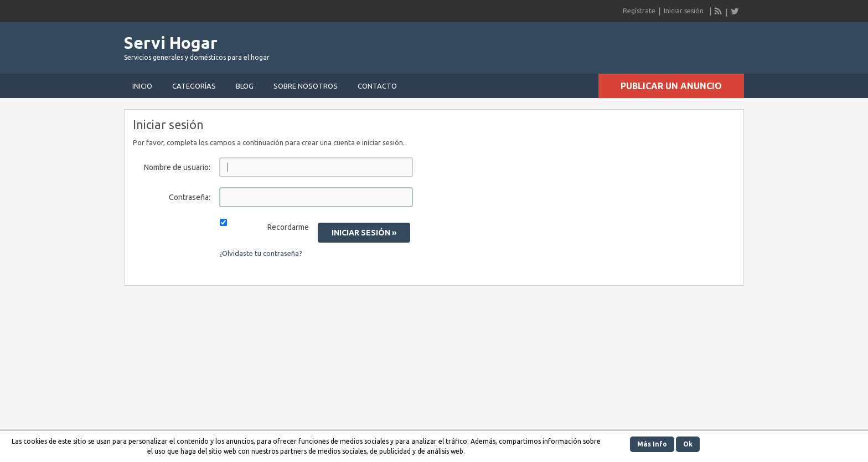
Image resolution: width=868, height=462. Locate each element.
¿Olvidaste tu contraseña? (261, 253)
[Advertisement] (614, 44)
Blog (245, 86)
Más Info (652, 444)
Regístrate (639, 11)
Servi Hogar (171, 43)
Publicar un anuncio (671, 86)
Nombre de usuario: (177, 167)
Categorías (194, 86)
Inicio (142, 86)
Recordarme (288, 227)
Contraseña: (190, 197)
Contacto (377, 86)
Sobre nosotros (306, 86)
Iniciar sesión (684, 11)
